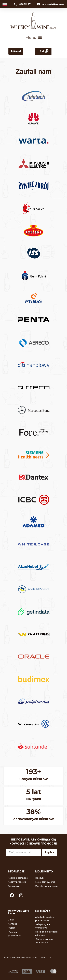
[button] (33, 37)
